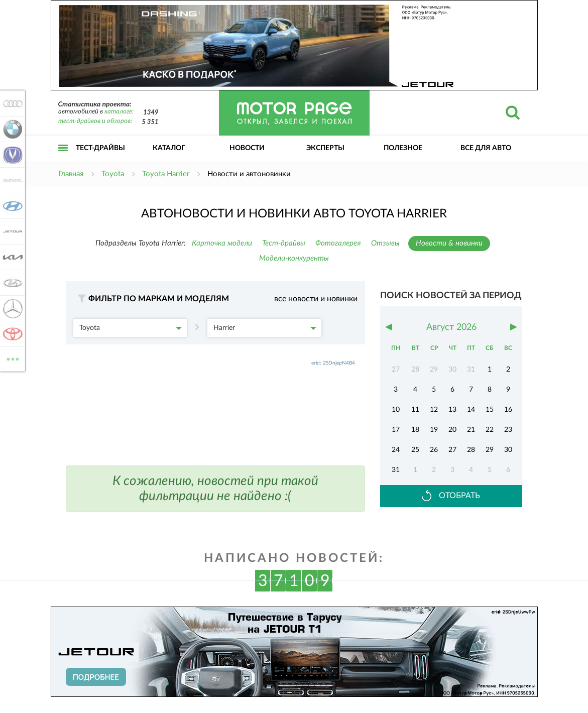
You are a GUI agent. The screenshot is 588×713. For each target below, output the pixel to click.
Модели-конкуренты (294, 258)
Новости (247, 148)
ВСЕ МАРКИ (11, 358)
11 (415, 410)
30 (508, 450)
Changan (11, 155)
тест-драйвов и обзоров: (95, 121)
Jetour (11, 231)
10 (396, 410)
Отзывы (385, 243)
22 (490, 430)
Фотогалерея (338, 243)
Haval (11, 180)
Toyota (131, 328)
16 (508, 410)
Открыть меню (63, 159)
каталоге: (119, 112)
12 (434, 410)
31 (396, 470)
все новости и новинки (316, 299)
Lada (11, 283)
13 (452, 410)
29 (490, 450)
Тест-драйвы (100, 148)
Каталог (169, 148)
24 (396, 450)
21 (471, 430)
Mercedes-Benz (11, 308)
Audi (11, 103)
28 (471, 450)
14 (471, 410)
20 (452, 430)
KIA (11, 257)
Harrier (265, 328)
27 (452, 450)
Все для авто (486, 148)
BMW (11, 129)
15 (490, 410)
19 (434, 430)
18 (415, 430)
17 (396, 430)
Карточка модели (222, 243)
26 (434, 450)
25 (415, 450)
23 (508, 430)
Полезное (403, 148)
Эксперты (325, 148)
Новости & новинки (449, 243)
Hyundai (11, 206)
